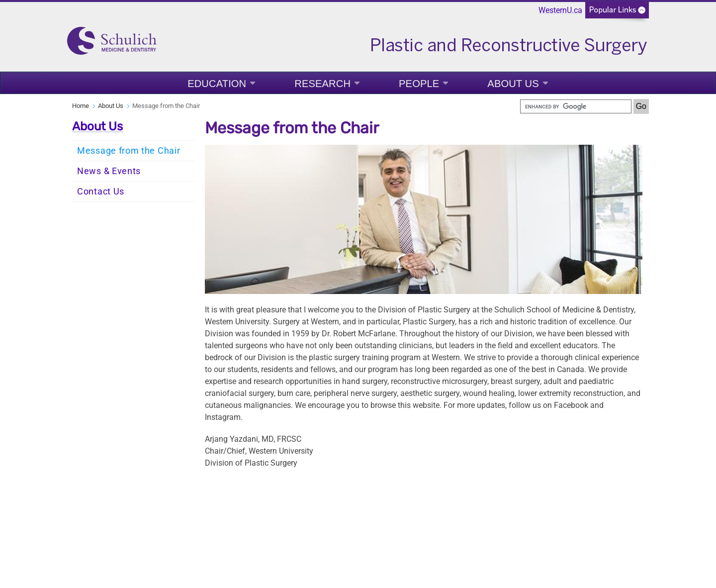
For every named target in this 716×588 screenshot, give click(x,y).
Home (81, 106)
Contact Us (101, 192)
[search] (576, 106)
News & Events (109, 171)
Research (322, 84)
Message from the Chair (129, 151)
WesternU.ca (560, 10)
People (419, 84)
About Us (513, 84)
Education (217, 84)
